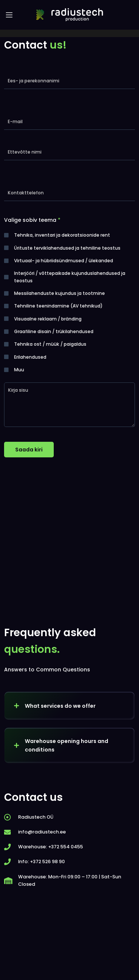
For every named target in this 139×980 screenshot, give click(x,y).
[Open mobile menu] (9, 15)
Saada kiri (29, 450)
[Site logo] (70, 14)
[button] (69, 706)
